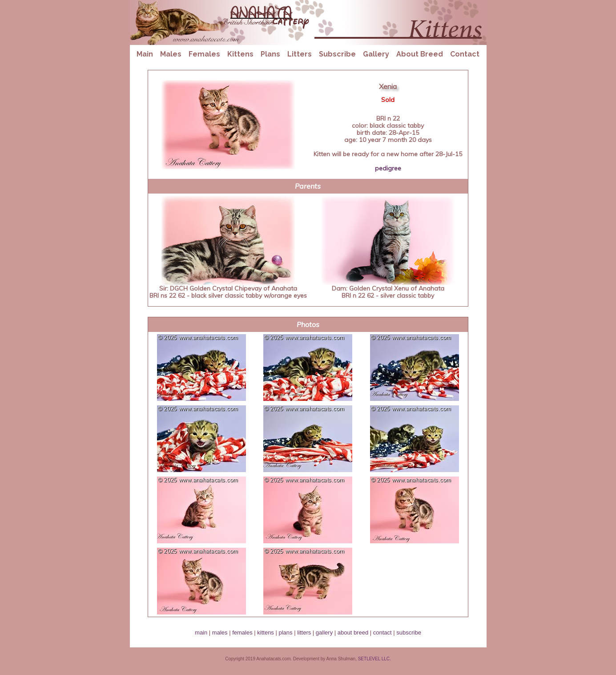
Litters (300, 54)
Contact (465, 54)
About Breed (420, 54)
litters (304, 633)
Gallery (376, 54)
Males (171, 54)
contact (382, 633)
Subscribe (337, 54)
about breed (353, 633)
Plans (270, 54)
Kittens (240, 54)
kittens (266, 633)
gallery (324, 633)
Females (204, 54)
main (201, 633)
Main (145, 54)
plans (285, 633)
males (220, 633)
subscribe (409, 633)
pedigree (388, 168)
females (242, 633)
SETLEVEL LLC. (374, 659)
